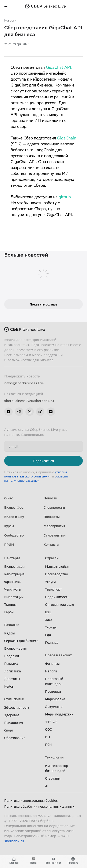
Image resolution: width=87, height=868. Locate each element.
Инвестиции (14, 597)
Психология (14, 723)
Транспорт (53, 589)
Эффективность (17, 707)
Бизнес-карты (15, 648)
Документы (54, 707)
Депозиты (12, 679)
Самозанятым (55, 535)
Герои (9, 612)
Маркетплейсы (57, 566)
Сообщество (14, 535)
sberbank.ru (14, 841)
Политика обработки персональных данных (39, 806)
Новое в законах (59, 655)
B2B (48, 612)
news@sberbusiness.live (24, 383)
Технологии (54, 757)
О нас (9, 498)
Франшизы (13, 582)
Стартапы (53, 778)
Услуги (50, 582)
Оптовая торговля (60, 604)
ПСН (48, 745)
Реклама (11, 664)
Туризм (51, 627)
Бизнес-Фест (14, 507)
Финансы (52, 664)
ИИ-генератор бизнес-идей (57, 768)
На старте (12, 558)
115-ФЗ (51, 722)
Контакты (51, 545)
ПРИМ (9, 545)
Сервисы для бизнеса (21, 641)
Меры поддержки (59, 714)
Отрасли (52, 558)
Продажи (12, 656)
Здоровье (12, 715)
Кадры (10, 633)
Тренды (10, 604)
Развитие (12, 625)
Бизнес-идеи (14, 566)
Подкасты (52, 517)
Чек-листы (13, 589)
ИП (48, 737)
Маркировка (55, 699)
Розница (52, 642)
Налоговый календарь (54, 681)
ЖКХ (49, 620)
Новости (10, 20)
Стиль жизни (14, 699)
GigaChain (67, 139)
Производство (57, 574)
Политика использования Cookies (31, 800)
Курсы (9, 526)
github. (65, 197)
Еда (48, 635)
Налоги (51, 671)
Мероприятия (55, 526)
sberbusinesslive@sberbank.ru (29, 401)
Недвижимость (57, 597)
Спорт (9, 730)
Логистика (13, 671)
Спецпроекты (54, 507)
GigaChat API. (59, 68)
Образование (15, 738)
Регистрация (14, 574)
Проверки (53, 691)
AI (47, 786)
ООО (49, 729)
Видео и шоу (14, 517)
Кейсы (9, 686)
